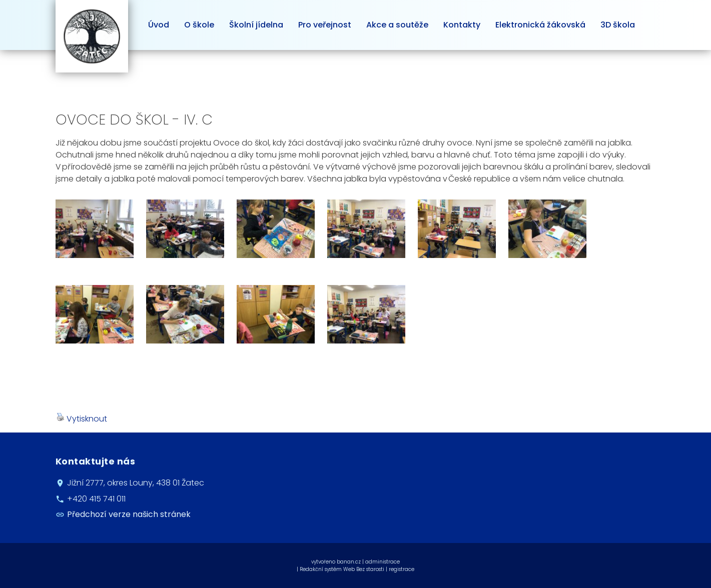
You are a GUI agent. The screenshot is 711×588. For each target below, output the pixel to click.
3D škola (618, 25)
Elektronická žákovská (540, 25)
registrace (402, 569)
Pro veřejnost (325, 25)
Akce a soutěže (397, 25)
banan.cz (349, 562)
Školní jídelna (256, 25)
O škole (199, 25)
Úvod (159, 25)
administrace (383, 562)
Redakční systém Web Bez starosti (342, 569)
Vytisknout (82, 419)
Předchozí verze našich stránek (129, 514)
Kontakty (462, 25)
